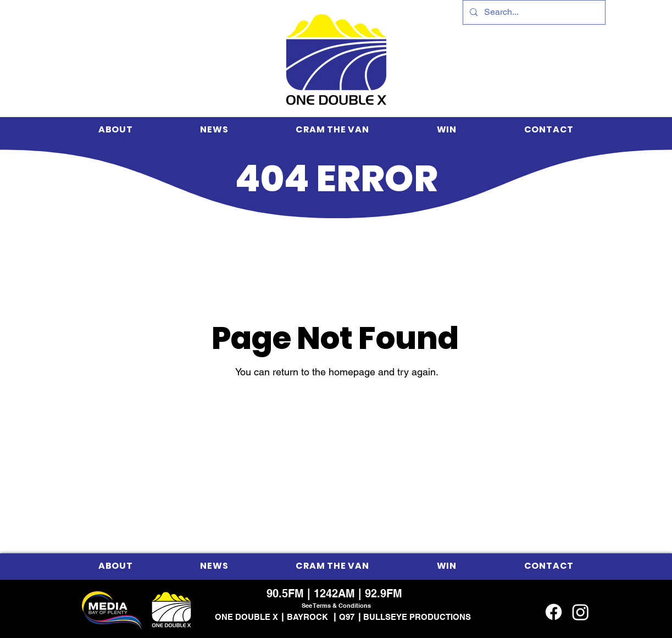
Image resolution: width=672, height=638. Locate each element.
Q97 (347, 617)
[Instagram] (581, 612)
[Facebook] (554, 612)
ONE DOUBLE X (246, 617)
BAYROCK (307, 617)
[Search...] (533, 12)
